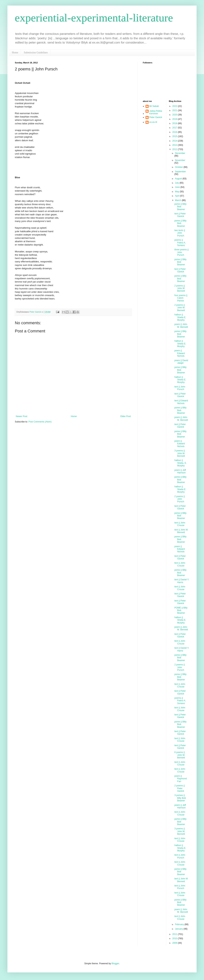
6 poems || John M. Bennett (180, 755)
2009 (175, 943)
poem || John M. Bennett (181, 326)
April (177, 196)
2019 (175, 119)
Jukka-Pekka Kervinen (156, 112)
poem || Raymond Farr (180, 779)
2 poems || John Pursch (180, 499)
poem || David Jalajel (181, 362)
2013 (175, 145)
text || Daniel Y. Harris (182, 581)
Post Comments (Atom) (40, 422)
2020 (175, 115)
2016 (175, 132)
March (178, 200)
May (177, 192)
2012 (175, 149)
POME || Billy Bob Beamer (181, 610)
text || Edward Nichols (181, 402)
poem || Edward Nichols (180, 353)
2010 (175, 938)
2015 (175, 136)
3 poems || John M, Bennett (180, 831)
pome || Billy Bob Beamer (180, 207)
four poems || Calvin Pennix (181, 298)
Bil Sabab (154, 106)
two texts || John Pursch (180, 233)
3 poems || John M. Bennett (180, 453)
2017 (175, 128)
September (180, 172)
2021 (175, 110)
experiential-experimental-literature (94, 18)
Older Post (125, 416)
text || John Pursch (180, 388)
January (179, 929)
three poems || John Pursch (181, 252)
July (177, 183)
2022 (175, 106)
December (180, 153)
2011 (175, 934)
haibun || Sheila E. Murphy (180, 317)
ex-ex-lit (153, 122)
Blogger (115, 964)
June (178, 187)
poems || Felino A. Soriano (180, 243)
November (180, 160)
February (180, 924)
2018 (175, 123)
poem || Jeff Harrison (180, 471)
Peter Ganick (156, 117)
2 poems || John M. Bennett (180, 288)
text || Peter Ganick (180, 215)
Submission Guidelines (36, 53)
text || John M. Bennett (181, 531)
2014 (175, 141)
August (179, 179)
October (179, 167)
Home (15, 53)
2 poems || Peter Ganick (180, 788)
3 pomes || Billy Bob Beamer (180, 798)
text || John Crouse (180, 524)
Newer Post (22, 416)
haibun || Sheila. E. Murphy (180, 463)
